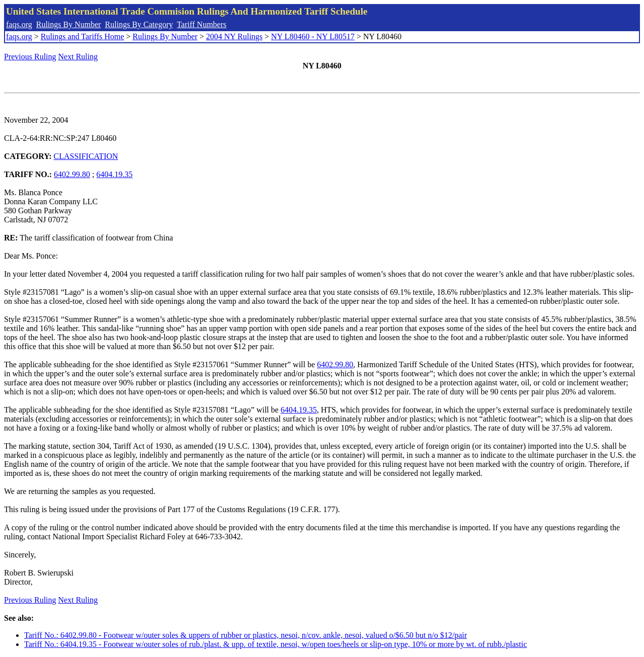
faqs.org (19, 24)
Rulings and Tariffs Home (83, 36)
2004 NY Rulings (234, 36)
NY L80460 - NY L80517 (313, 36)
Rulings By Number (69, 24)
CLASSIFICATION (86, 156)
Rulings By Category (139, 24)
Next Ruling (78, 57)
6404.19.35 (115, 174)
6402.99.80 (72, 174)
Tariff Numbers (202, 24)
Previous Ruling (30, 57)
